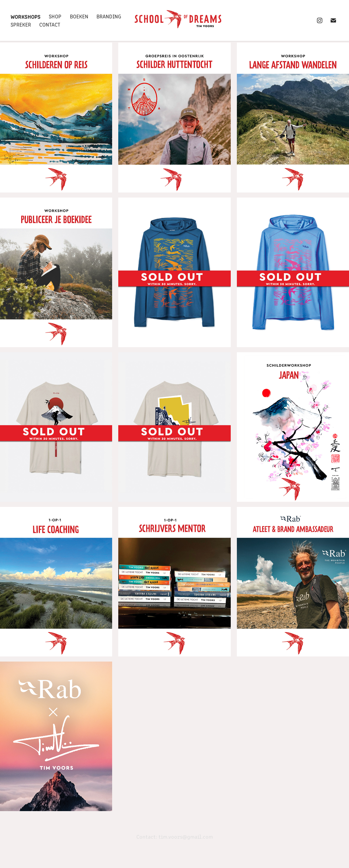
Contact (50, 24)
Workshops (26, 16)
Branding (109, 16)
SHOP (55, 16)
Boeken (79, 16)
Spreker (21, 24)
